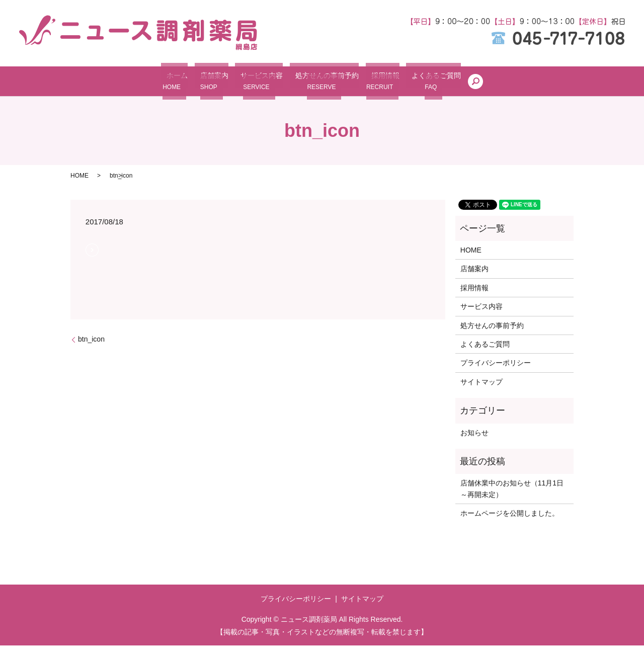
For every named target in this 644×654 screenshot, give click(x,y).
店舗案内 (200, 85)
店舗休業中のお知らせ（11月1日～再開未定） (512, 497)
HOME (79, 184)
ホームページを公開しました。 (510, 521)
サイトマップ (481, 390)
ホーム (158, 85)
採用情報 (384, 85)
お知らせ (474, 441)
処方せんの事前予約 (321, 85)
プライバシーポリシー (496, 371)
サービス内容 (252, 85)
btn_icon (91, 347)
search (489, 86)
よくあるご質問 (440, 85)
